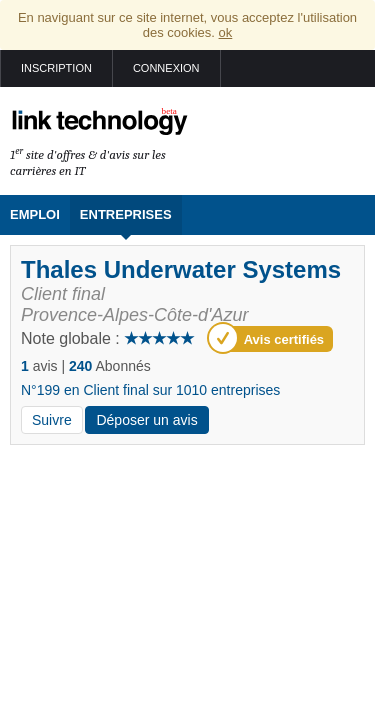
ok (226, 32)
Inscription (56, 68)
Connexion (166, 68)
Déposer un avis (146, 420)
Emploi (35, 214)
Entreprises (126, 214)
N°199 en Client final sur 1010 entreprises (150, 390)
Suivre (52, 420)
